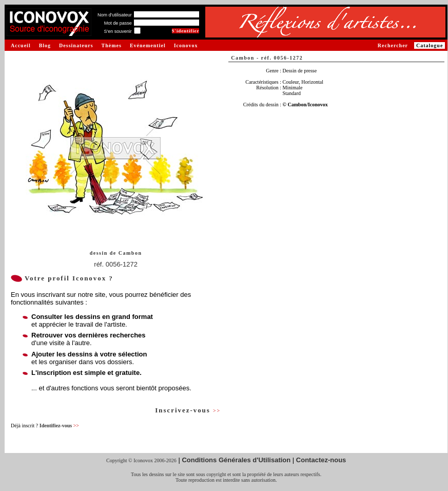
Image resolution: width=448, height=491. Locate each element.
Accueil (21, 45)
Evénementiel (148, 45)
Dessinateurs (76, 45)
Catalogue (430, 45)
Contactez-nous (321, 460)
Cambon (130, 253)
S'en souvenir (118, 31)
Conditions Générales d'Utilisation (236, 460)
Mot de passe (118, 23)
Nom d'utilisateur (115, 15)
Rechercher (393, 45)
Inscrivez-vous (188, 410)
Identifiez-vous (59, 426)
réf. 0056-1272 (116, 264)
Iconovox (186, 45)
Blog (45, 45)
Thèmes (112, 45)
